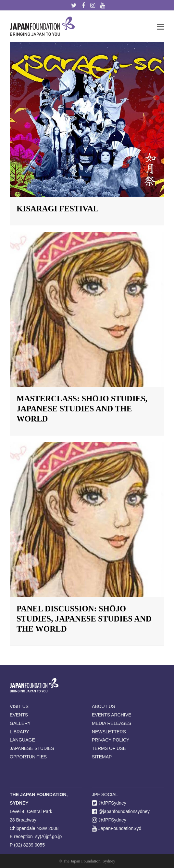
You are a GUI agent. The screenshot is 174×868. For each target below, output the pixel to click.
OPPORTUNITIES (28, 757)
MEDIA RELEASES (112, 723)
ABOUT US (103, 706)
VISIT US (19, 706)
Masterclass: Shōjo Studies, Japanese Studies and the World (82, 409)
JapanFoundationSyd (117, 828)
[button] (161, 26)
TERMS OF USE (109, 748)
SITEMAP (102, 757)
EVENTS (19, 715)
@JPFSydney (109, 803)
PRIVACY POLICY (111, 740)
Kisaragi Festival (57, 209)
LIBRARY (19, 732)
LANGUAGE (22, 740)
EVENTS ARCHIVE (112, 715)
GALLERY (20, 723)
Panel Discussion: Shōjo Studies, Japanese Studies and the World (84, 619)
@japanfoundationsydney (121, 811)
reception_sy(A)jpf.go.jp (38, 836)
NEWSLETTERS (109, 732)
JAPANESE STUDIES (32, 748)
